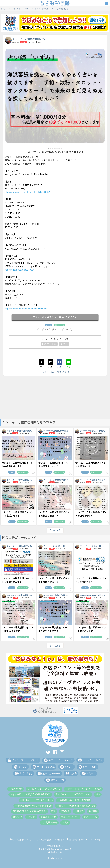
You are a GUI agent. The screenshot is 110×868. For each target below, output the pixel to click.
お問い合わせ (93, 840)
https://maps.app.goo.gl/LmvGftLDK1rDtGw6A (27, 192)
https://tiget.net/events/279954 (20, 270)
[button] (48, 149)
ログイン (64, 344)
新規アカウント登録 (49, 344)
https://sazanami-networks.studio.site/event (26, 309)
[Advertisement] (55, 397)
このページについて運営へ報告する (55, 372)
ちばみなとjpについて (20, 840)
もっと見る (55, 530)
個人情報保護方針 (75, 840)
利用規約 (59, 840)
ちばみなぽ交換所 (43, 840)
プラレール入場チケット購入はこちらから (55, 317)
